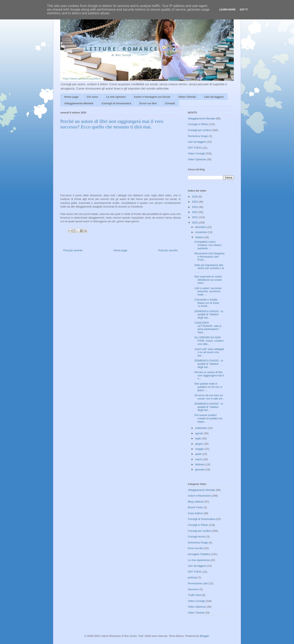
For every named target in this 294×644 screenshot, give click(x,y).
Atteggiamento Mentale (79, 103)
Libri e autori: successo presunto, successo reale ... (208, 291)
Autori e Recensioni (199, 496)
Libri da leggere (214, 97)
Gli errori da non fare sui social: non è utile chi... (209, 397)
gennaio (200, 470)
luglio (199, 438)
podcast (193, 577)
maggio (200, 449)
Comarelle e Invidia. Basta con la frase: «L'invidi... (207, 303)
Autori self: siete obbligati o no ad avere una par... (209, 352)
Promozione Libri (198, 583)
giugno (200, 444)
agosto (200, 433)
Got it (244, 10)
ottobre (200, 237)
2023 (195, 207)
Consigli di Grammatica (116, 103)
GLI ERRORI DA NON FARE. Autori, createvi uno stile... (209, 341)
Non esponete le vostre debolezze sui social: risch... (208, 280)
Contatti (170, 103)
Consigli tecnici (197, 537)
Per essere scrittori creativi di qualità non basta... (208, 418)
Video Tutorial (187, 97)
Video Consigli (196, 153)
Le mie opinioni (116, 97)
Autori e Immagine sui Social (152, 97)
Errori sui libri (148, 103)
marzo (199, 459)
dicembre (201, 227)
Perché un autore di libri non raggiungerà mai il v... (209, 375)
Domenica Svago (198, 136)
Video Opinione (197, 159)
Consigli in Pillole (198, 124)
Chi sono (92, 97)
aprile (199, 454)
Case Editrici (195, 513)
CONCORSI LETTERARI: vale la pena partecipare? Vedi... (208, 328)
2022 (195, 212)
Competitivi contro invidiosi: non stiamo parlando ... (208, 245)
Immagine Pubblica (199, 554)
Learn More (227, 10)
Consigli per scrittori (199, 130)
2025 (195, 197)
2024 (195, 202)
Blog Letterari (196, 502)
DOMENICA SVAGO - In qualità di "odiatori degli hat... (209, 314)
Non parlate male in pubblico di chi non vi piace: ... (208, 387)
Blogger (204, 636)
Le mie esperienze (199, 560)
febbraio (200, 464)
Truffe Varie (195, 595)
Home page (71, 97)
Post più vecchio (168, 250)
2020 (195, 223)
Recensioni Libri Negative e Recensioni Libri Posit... (209, 257)
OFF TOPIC (195, 148)
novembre (201, 232)
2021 (195, 217)
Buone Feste (195, 507)
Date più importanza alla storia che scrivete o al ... (209, 268)
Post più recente (73, 250)
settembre (201, 428)
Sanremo (193, 589)
